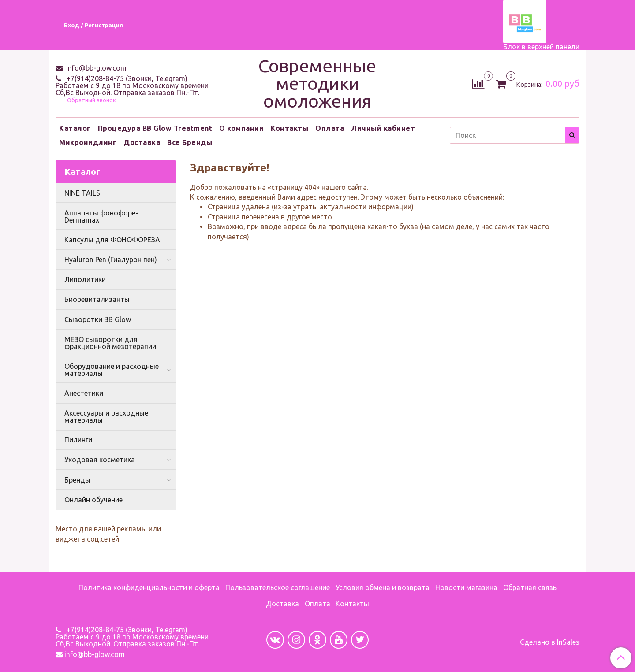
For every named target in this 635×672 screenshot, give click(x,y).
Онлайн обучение (93, 500)
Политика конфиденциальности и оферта (149, 587)
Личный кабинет (383, 128)
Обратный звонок (92, 100)
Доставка (142, 142)
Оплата (330, 128)
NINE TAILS (82, 193)
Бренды (77, 480)
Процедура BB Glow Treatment (155, 128)
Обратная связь (530, 587)
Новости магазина (466, 587)
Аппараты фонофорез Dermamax (102, 216)
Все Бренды (190, 142)
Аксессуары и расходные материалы (106, 416)
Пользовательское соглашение (278, 587)
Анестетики (84, 393)
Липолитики (85, 279)
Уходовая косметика (100, 460)
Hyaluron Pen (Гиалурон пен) (111, 260)
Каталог (75, 128)
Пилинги (78, 440)
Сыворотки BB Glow (98, 319)
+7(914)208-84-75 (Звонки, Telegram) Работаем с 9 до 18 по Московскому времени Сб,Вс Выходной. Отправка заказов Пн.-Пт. (132, 85)
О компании (241, 128)
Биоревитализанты (97, 299)
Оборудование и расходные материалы (112, 370)
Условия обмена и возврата (383, 587)
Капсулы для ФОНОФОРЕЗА (112, 240)
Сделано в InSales (550, 642)
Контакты (289, 128)
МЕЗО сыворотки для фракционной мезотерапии (110, 343)
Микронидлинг (88, 142)
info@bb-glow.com (95, 68)
